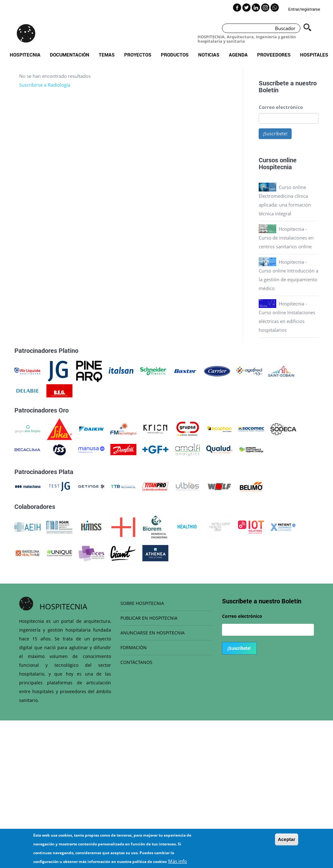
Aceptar (287, 840)
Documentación (70, 55)
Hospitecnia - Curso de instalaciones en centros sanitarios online (286, 238)
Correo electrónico (281, 107)
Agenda (238, 55)
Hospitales (314, 55)
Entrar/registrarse (304, 9)
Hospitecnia (25, 55)
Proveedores (274, 55)
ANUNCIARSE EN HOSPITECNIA (153, 633)
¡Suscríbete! (275, 134)
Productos (175, 55)
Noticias (209, 55)
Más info (177, 861)
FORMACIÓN (134, 647)
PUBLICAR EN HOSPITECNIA (149, 618)
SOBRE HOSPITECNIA (142, 603)
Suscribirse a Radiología (45, 85)
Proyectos (138, 55)
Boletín (269, 90)
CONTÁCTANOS (136, 662)
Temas (107, 55)
